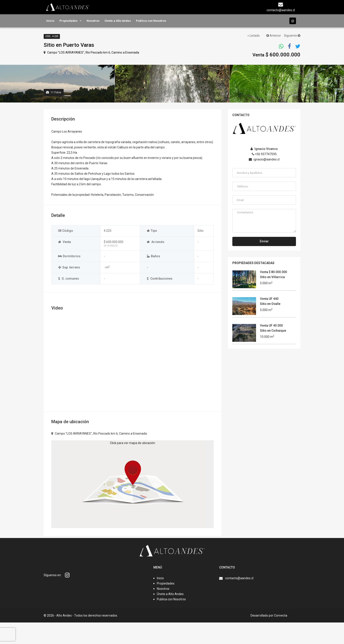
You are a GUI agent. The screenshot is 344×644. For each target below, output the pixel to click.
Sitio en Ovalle (270, 325)
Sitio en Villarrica (272, 299)
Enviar (264, 263)
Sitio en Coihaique (273, 352)
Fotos (54, 114)
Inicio (50, 21)
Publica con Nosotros (151, 21)
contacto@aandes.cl (239, 600)
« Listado (254, 36)
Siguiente (292, 36)
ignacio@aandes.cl (264, 181)
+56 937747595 (264, 176)
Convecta (281, 637)
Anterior (274, 36)
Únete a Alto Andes (118, 21)
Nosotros (93, 21)
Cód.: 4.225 (52, 36)
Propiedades (68, 21)
